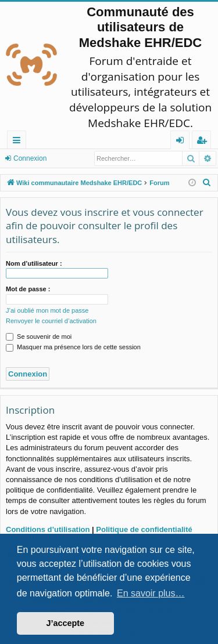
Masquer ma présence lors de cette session (73, 347)
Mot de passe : (28, 289)
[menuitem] (207, 183)
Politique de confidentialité (144, 529)
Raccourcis (19, 142)
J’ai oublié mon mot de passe (47, 310)
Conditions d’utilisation (48, 529)
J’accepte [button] (66, 623)
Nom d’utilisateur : (34, 263)
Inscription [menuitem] (204, 142)
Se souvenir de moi (39, 337)
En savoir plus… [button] (151, 593)
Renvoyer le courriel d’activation (51, 321)
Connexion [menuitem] (183, 142)
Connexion (30, 158)
